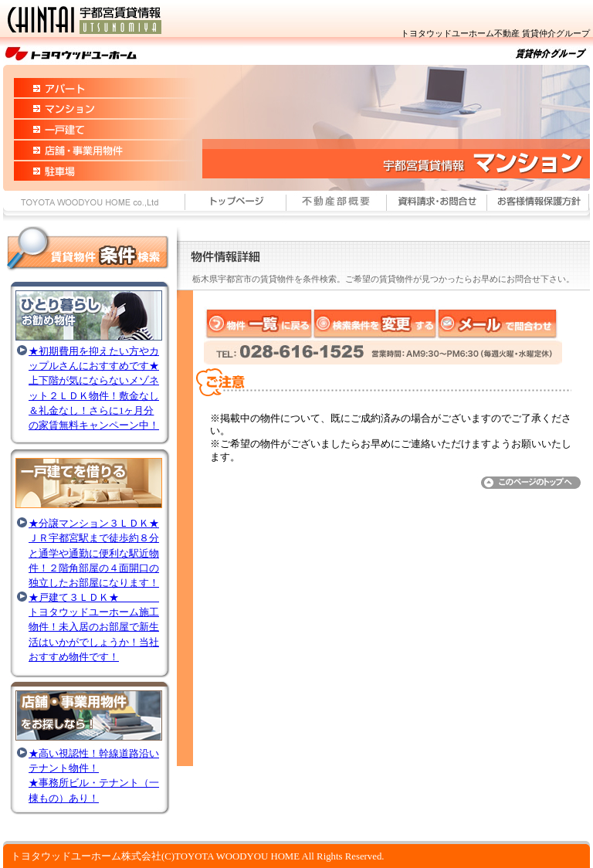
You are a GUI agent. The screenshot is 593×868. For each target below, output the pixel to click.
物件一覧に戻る (259, 323)
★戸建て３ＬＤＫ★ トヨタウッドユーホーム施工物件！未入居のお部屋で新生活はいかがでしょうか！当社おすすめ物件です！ (94, 627)
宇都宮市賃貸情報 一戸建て (76, 129)
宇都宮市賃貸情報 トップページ (235, 208)
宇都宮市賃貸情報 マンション (76, 108)
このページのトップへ (534, 483)
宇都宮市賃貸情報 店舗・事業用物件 (76, 150)
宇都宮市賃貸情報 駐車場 (76, 176)
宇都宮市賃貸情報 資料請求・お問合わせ (436, 208)
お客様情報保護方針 (538, 208)
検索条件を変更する (376, 323)
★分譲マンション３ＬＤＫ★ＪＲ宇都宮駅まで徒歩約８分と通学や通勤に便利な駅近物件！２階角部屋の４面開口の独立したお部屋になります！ (94, 553)
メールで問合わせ (499, 323)
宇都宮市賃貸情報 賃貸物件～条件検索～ (86, 252)
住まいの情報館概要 (337, 208)
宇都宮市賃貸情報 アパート (76, 81)
